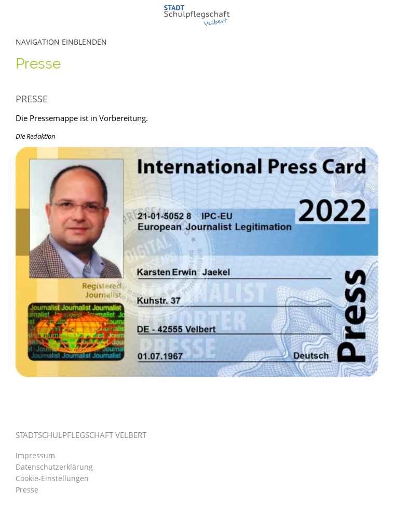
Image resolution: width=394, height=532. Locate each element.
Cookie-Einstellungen (52, 478)
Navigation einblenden (61, 42)
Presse (27, 490)
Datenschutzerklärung (54, 467)
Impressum (35, 455)
